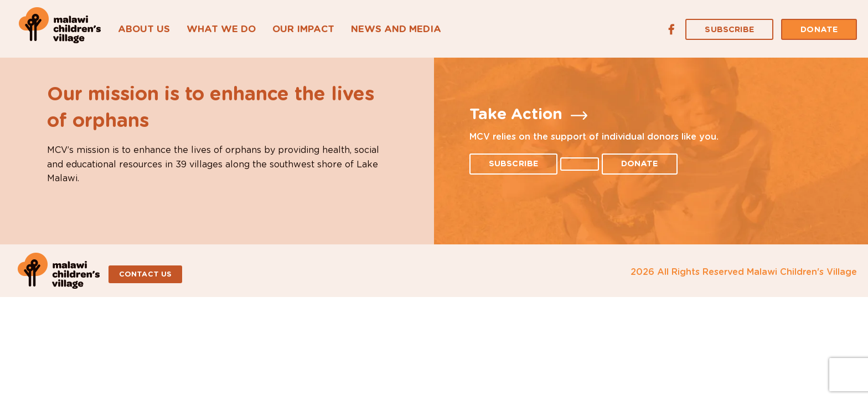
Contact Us (145, 275)
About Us (144, 29)
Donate (819, 30)
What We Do (221, 29)
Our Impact (303, 29)
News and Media (396, 29)
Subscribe (729, 30)
